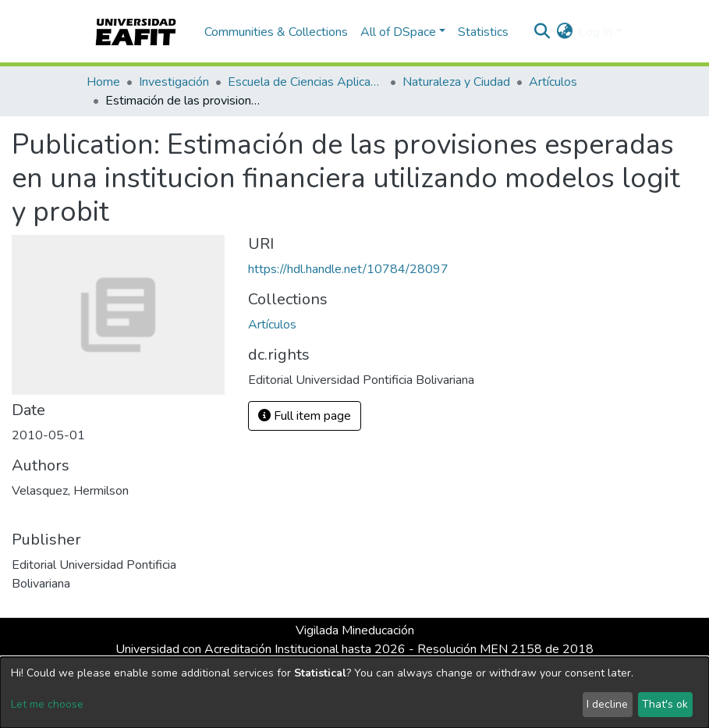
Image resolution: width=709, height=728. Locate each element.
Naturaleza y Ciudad (456, 82)
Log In (596, 32)
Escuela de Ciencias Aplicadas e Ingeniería (306, 82)
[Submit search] (542, 32)
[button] (564, 32)
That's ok (665, 704)
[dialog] (354, 692)
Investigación (174, 82)
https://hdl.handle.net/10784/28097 (348, 269)
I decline (607, 704)
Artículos (553, 82)
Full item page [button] (305, 416)
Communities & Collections (276, 32)
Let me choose (47, 704)
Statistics (483, 32)
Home (103, 82)
